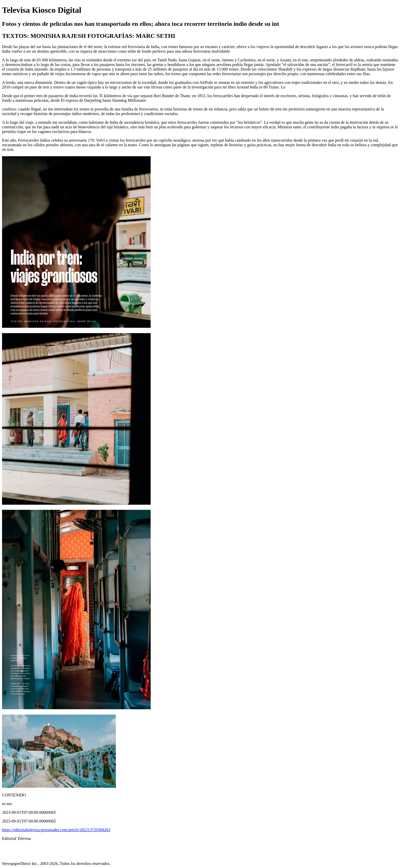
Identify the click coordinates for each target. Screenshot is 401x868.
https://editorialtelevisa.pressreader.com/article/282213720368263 (56, 830)
